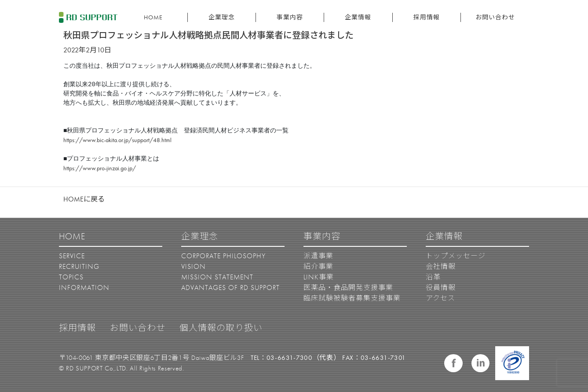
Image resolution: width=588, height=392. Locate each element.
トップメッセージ (456, 256)
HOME (153, 17)
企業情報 (358, 17)
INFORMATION (84, 288)
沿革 (433, 277)
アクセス (440, 298)
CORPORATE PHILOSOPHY (223, 256)
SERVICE (72, 256)
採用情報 (427, 17)
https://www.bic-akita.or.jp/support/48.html (117, 140)
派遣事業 (318, 256)
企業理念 (222, 17)
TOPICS (71, 277)
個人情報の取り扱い (221, 328)
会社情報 (441, 266)
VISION (194, 266)
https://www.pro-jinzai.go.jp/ (100, 168)
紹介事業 (318, 266)
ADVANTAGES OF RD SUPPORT (230, 288)
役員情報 (441, 288)
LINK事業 (319, 277)
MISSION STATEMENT (217, 277)
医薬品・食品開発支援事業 (348, 288)
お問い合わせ (495, 17)
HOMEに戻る (84, 199)
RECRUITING (79, 266)
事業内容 (290, 17)
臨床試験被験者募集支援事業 (352, 298)
